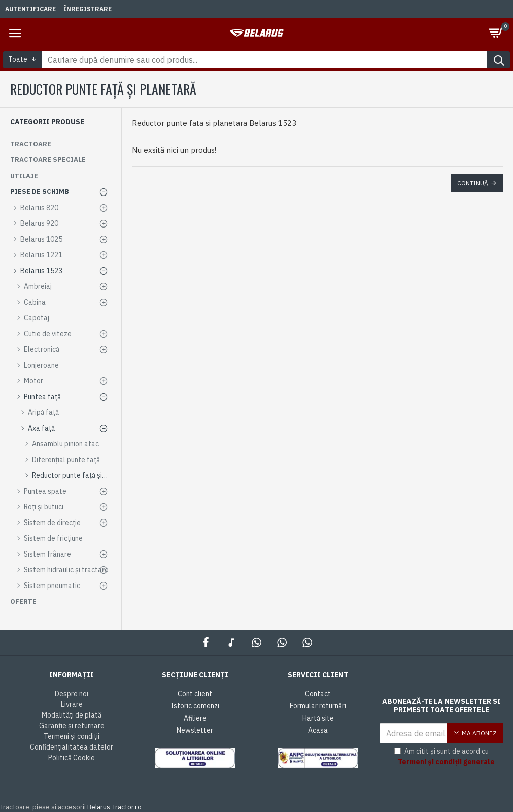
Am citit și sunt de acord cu (446, 757)
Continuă (473, 183)
